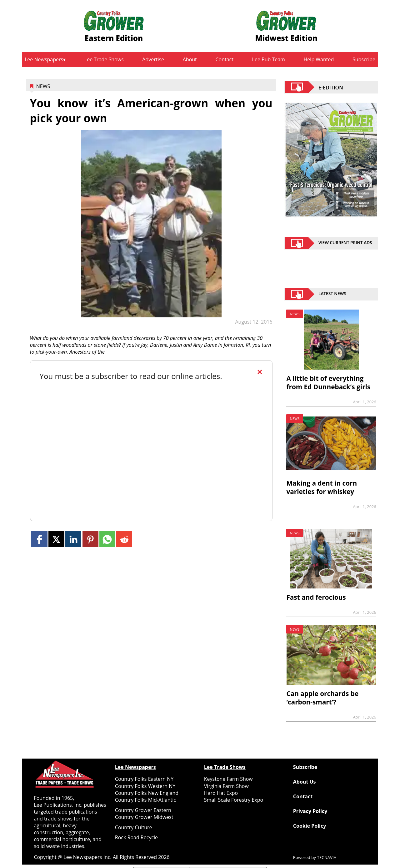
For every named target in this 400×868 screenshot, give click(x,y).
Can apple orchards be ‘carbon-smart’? (322, 698)
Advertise (153, 59)
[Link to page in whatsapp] (107, 539)
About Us (305, 782)
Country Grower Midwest (144, 817)
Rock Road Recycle (136, 837)
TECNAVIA (327, 857)
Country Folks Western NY (145, 786)
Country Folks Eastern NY (144, 779)
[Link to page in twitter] (56, 539)
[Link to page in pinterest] (90, 539)
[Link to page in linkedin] (73, 539)
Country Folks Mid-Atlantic (145, 800)
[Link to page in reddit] (124, 539)
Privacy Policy (310, 811)
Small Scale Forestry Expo (234, 800)
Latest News (332, 294)
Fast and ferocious (316, 597)
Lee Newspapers (44, 59)
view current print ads (345, 243)
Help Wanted (319, 59)
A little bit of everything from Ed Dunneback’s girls (328, 383)
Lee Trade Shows (104, 59)
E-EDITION (331, 87)
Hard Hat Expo (221, 793)
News (43, 86)
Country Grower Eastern (143, 810)
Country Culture (134, 827)
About (190, 59)
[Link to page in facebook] (39, 539)
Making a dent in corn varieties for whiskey (322, 487)
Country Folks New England (147, 793)
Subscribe (364, 59)
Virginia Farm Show (226, 786)
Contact (224, 59)
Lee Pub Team (269, 59)
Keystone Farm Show (228, 779)
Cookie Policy (310, 826)
